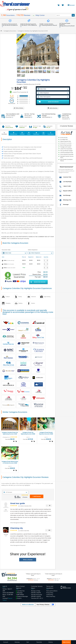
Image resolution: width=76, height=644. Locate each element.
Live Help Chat (20, 591)
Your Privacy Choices (43, 604)
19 (50, 506)
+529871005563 (20, 595)
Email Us (19, 598)
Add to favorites (53, 108)
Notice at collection (28, 604)
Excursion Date (6, 250)
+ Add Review (37, 496)
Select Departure (33, 250)
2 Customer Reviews (66, 126)
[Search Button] (73, 15)
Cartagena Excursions (10, 31)
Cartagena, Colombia (23, 84)
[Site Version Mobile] (66, 587)
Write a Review (18, 108)
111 (49, 530)
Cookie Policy (50, 595)
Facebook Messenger (22, 596)
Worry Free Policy (51, 596)
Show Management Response (18, 523)
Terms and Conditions (52, 591)
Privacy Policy (50, 593)
